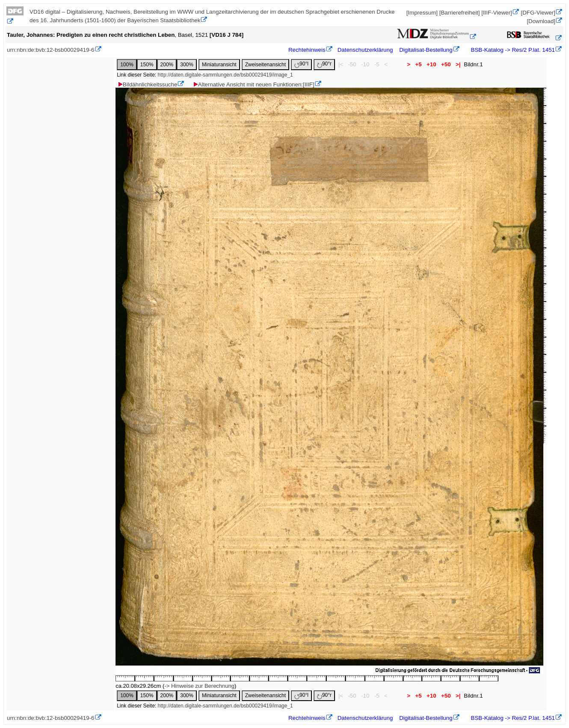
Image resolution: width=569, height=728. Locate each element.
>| (458, 64)
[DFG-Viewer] (538, 13)
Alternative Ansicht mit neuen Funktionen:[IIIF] (253, 84)
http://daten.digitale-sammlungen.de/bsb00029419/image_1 (225, 75)
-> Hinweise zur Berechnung (199, 686)
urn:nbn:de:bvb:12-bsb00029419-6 (51, 50)
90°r (324, 64)
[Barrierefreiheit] (460, 13)
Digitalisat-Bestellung (426, 50)
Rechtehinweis (307, 50)
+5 (419, 64)
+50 (446, 64)
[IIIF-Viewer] (497, 13)
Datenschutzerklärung (365, 50)
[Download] (541, 21)
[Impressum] (422, 13)
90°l (301, 64)
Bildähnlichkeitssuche (147, 84)
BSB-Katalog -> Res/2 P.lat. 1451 (512, 50)
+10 (431, 64)
